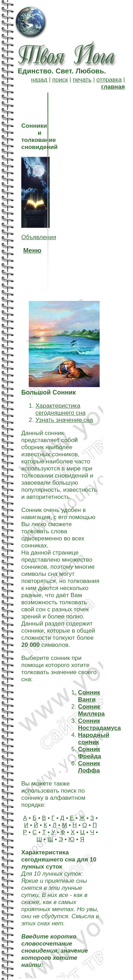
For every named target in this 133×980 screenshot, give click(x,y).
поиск (60, 80)
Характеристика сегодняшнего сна (60, 409)
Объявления (39, 237)
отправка (109, 80)
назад (39, 80)
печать (82, 80)
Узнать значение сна (64, 420)
